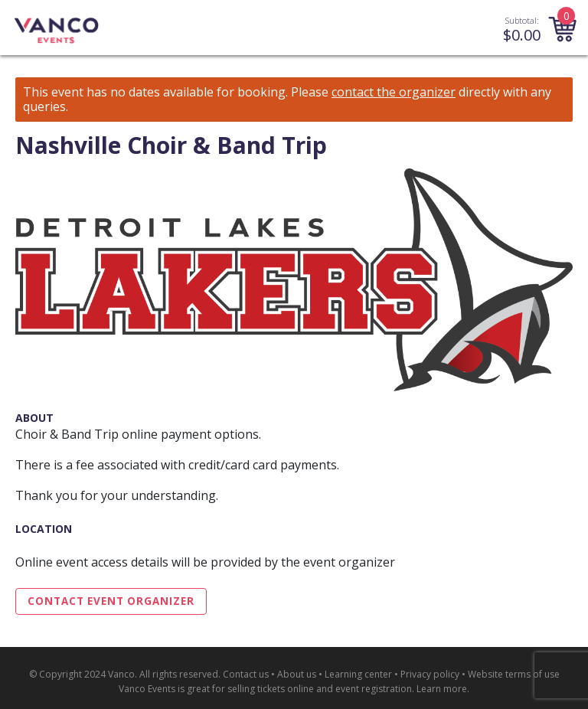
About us (297, 674)
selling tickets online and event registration (320, 689)
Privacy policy (430, 674)
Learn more (442, 689)
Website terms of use (514, 674)
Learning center (358, 674)
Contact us (246, 674)
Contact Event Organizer (111, 601)
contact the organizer (394, 92)
